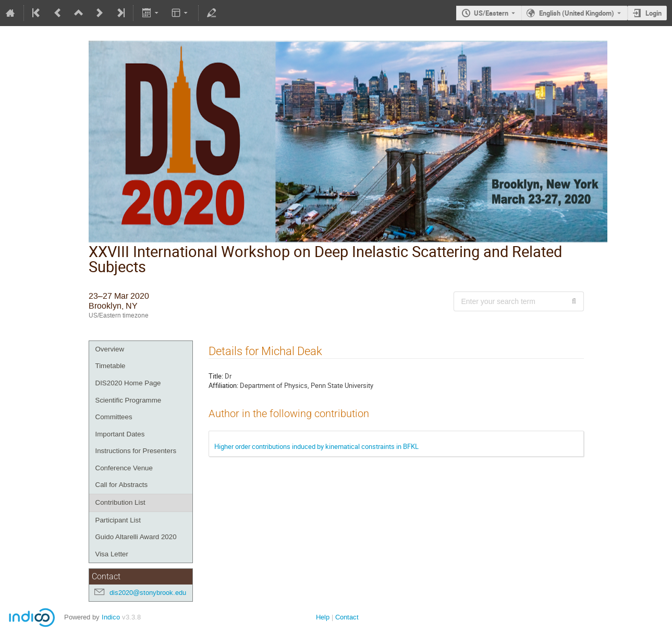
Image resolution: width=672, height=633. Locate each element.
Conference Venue (124, 468)
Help (323, 617)
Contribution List (120, 502)
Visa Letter (112, 554)
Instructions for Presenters (136, 451)
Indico (111, 617)
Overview (110, 349)
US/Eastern (491, 13)
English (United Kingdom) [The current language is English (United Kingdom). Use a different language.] (577, 13)
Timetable (111, 366)
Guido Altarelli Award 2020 (136, 537)
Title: (216, 376)
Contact (347, 617)
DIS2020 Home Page (128, 383)
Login (653, 13)
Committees (114, 417)
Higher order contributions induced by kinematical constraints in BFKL (316, 446)
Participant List (118, 520)
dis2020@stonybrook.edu (148, 593)
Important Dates (120, 434)
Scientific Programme (129, 400)
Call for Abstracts (122, 485)
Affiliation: (223, 385)
